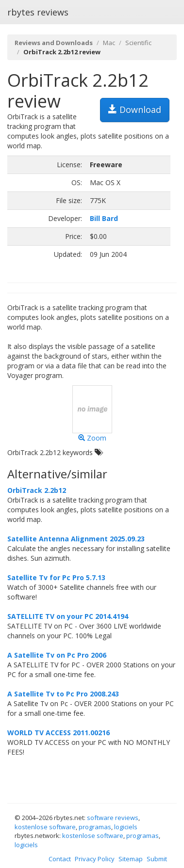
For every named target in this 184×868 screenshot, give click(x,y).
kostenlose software (45, 827)
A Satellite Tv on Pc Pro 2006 (57, 655)
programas (95, 827)
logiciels (126, 827)
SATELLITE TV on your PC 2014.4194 (68, 616)
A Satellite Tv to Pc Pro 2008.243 (63, 694)
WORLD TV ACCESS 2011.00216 (59, 733)
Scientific (138, 43)
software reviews (113, 818)
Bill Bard (104, 218)
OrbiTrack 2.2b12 (37, 490)
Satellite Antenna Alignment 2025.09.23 (76, 539)
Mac (109, 43)
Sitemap (131, 859)
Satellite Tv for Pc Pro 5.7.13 (56, 577)
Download (135, 110)
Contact (60, 859)
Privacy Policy (95, 859)
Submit (157, 859)
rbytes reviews (38, 12)
